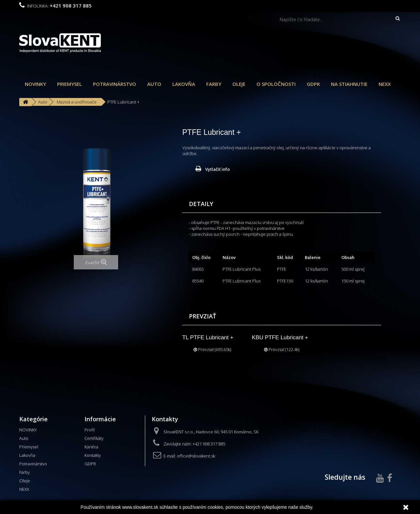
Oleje (239, 84)
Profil (90, 430)
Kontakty (93, 455)
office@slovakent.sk (196, 456)
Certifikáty (94, 438)
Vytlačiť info (218, 169)
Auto (154, 84)
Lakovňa (184, 84)
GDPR (313, 84)
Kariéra (91, 447)
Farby (214, 84)
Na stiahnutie (349, 84)
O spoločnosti (276, 84)
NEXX (385, 84)
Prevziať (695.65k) (212, 349)
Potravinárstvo (115, 84)
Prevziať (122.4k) (282, 349)
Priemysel (70, 84)
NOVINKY (35, 84)
